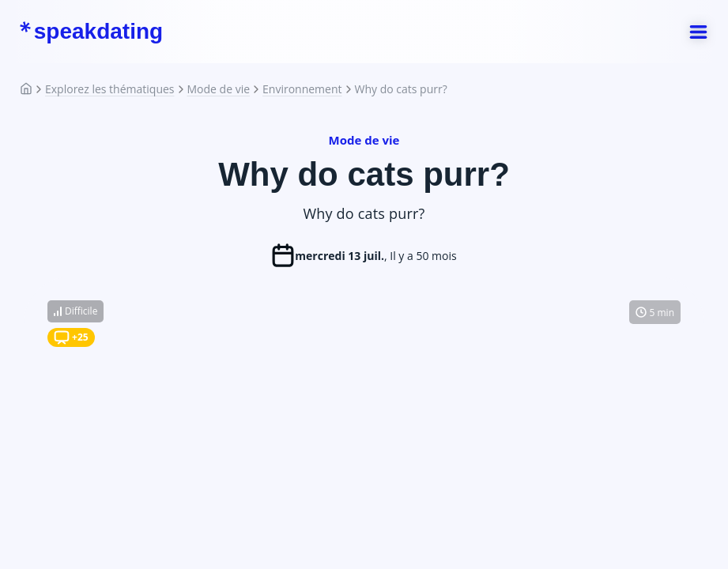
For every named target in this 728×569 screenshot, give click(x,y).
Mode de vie (219, 89)
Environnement (302, 89)
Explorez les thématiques (110, 89)
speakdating (91, 32)
